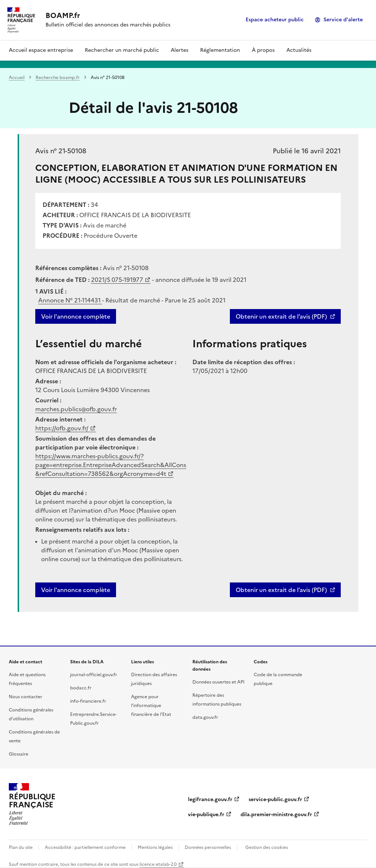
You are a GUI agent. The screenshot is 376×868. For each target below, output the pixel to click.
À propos (263, 50)
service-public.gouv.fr (275, 799)
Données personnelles (208, 847)
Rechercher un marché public (122, 50)
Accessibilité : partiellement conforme (85, 847)
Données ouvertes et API (218, 682)
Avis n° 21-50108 (61, 151)
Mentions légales (155, 847)
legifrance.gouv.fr (210, 799)
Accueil (17, 78)
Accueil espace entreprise (41, 50)
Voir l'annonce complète (76, 316)
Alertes (180, 50)
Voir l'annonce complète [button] (76, 590)
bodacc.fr (81, 688)
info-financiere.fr (88, 701)
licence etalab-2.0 (158, 864)
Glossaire (19, 754)
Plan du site (21, 847)
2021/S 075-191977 (117, 280)
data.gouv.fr (205, 717)
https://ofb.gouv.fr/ (62, 428)
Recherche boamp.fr (58, 78)
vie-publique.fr (206, 815)
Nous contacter (26, 697)
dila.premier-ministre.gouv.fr (276, 815)
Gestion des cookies (267, 847)
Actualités (299, 50)
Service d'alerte (343, 20)
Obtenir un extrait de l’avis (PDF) (281, 316)
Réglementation (220, 50)
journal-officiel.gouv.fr (94, 675)
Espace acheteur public (275, 20)
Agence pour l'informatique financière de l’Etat (151, 706)
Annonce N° (70, 300)
